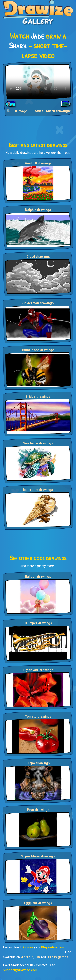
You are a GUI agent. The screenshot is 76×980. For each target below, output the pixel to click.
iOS (37, 957)
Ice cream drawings (38, 490)
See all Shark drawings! (53, 111)
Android (27, 957)
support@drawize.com (20, 970)
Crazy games (58, 957)
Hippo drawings (38, 763)
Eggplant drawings (38, 903)
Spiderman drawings (38, 303)
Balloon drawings (38, 577)
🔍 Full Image (17, 111)
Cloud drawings (38, 257)
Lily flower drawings (38, 670)
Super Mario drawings (38, 856)
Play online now (53, 947)
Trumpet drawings (38, 623)
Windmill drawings (38, 163)
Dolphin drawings (38, 210)
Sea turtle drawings (38, 443)
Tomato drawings (38, 716)
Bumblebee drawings (38, 350)
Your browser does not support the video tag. (38, 81)
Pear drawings (38, 810)
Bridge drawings (38, 396)
